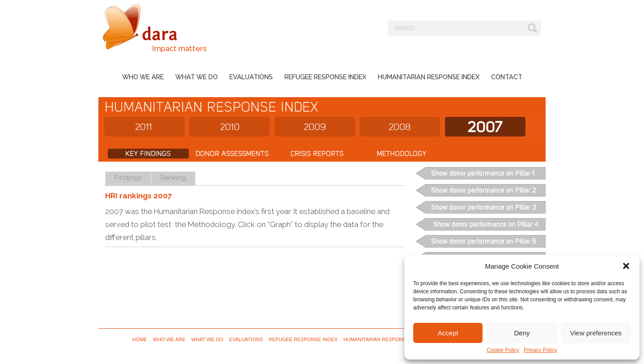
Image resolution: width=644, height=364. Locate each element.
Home (140, 339)
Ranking (173, 178)
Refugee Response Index (325, 77)
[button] (626, 266)
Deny (522, 333)
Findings (128, 178)
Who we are (143, 77)
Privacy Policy (540, 350)
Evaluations (251, 77)
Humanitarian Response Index (429, 77)
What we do (197, 77)
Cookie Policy (503, 350)
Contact (507, 77)
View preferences (596, 333)
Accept (448, 333)
